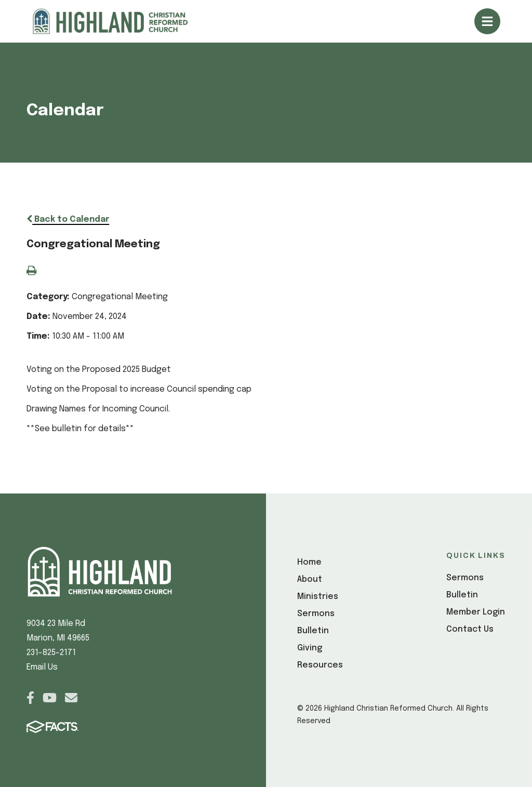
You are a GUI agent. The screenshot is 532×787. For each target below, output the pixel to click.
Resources (320, 665)
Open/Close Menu (487, 21)
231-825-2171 (51, 653)
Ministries (318, 597)
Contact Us (470, 629)
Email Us (42, 667)
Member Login (476, 612)
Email (71, 698)
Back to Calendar (68, 219)
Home (309, 562)
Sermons (316, 614)
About (310, 579)
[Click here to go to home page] (123, 21)
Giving (310, 648)
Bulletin (313, 631)
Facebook (30, 698)
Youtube (50, 698)
